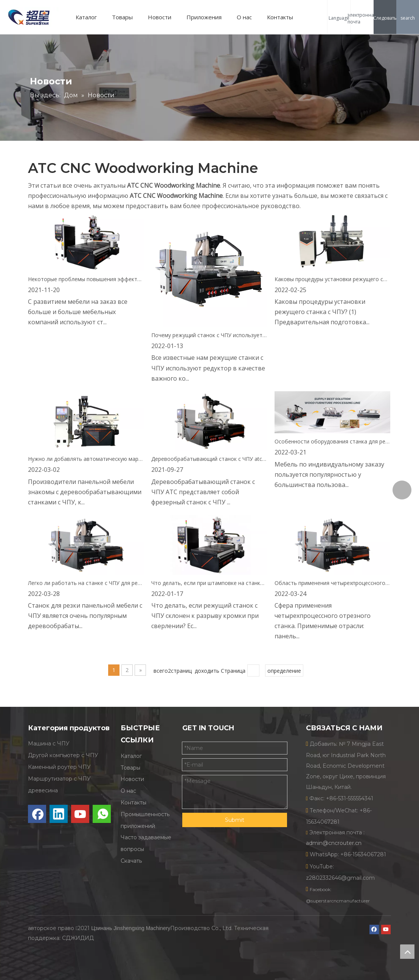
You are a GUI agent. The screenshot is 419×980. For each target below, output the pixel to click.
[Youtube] (80, 814)
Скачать (131, 861)
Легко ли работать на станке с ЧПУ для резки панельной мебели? (86, 583)
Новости (160, 17)
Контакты (280, 17)
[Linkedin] (59, 814)
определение (284, 671)
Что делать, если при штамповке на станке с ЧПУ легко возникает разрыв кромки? (209, 583)
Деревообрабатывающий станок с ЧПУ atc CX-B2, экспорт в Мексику (209, 459)
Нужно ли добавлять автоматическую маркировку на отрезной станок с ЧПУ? (86, 459)
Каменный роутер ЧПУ (59, 767)
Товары (122, 17)
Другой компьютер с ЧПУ (63, 755)
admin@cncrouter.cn (334, 843)
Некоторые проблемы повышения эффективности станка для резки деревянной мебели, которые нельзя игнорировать (86, 279)
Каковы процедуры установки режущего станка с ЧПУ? (332, 279)
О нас (244, 17)
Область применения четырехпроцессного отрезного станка (332, 583)
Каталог (86, 17)
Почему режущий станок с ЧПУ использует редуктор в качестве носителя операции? (209, 335)
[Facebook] (37, 814)
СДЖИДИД (78, 938)
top (407, 952)
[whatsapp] (102, 814)
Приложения (204, 17)
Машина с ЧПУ (49, 744)
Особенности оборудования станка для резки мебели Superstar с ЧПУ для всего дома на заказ (332, 441)
